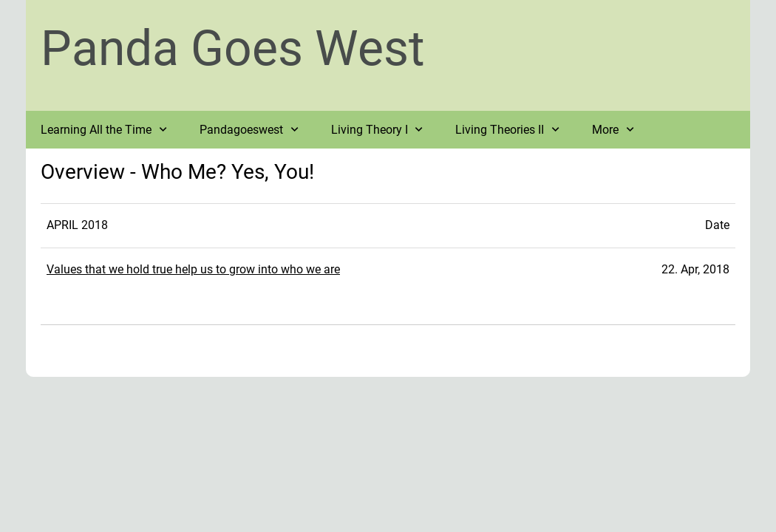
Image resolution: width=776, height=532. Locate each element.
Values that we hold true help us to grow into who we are (193, 269)
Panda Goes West (233, 48)
